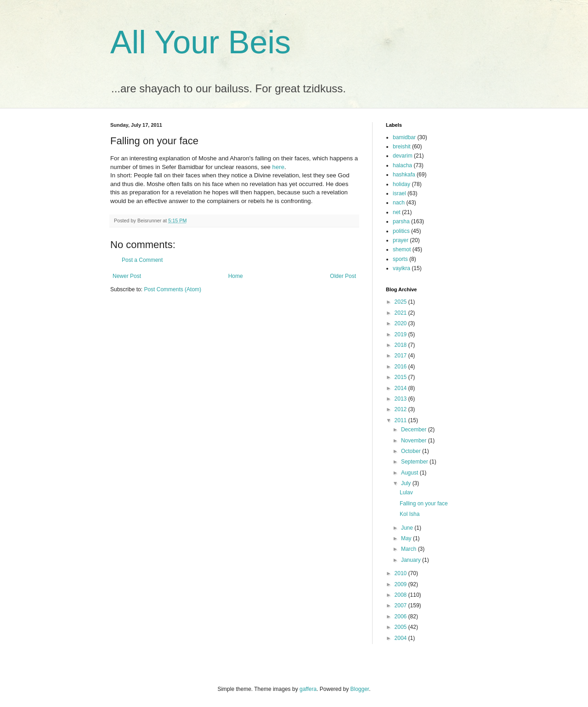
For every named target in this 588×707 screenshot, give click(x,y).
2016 (401, 367)
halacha (402, 165)
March (410, 549)
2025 (401, 302)
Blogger (360, 689)
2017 (401, 356)
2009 (401, 584)
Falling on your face (424, 503)
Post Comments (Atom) (172, 289)
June (408, 528)
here (278, 167)
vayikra (401, 268)
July (407, 483)
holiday (401, 184)
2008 (401, 595)
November (415, 441)
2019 (401, 334)
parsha (401, 221)
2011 (401, 420)
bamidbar (404, 137)
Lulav (406, 492)
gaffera (308, 689)
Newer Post (127, 276)
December (415, 430)
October (412, 451)
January (412, 560)
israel (399, 193)
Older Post (343, 276)
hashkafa (404, 175)
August (410, 473)
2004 (401, 638)
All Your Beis (201, 42)
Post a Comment (142, 260)
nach (399, 203)
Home (236, 276)
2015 (401, 377)
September (415, 462)
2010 (401, 573)
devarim (403, 156)
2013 (401, 399)
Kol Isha (410, 514)
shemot (402, 249)
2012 (401, 409)
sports (400, 259)
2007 (401, 605)
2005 (401, 627)
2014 (401, 388)
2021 (401, 313)
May (407, 538)
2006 (401, 617)
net (397, 212)
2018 (401, 345)
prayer (401, 240)
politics (401, 231)
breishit (402, 147)
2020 (401, 323)
